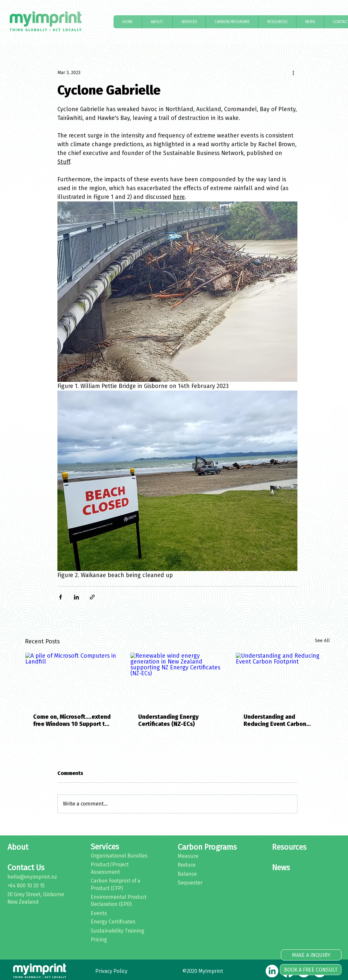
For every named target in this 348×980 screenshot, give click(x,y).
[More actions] (294, 72)
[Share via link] (92, 597)
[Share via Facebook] (60, 597)
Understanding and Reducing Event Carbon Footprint (275, 720)
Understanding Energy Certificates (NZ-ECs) (168, 720)
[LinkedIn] (272, 971)
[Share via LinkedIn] (76, 597)
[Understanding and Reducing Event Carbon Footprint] (283, 679)
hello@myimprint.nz (32, 877)
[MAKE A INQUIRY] (311, 955)
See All (322, 641)
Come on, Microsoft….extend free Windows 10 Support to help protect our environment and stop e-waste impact (72, 720)
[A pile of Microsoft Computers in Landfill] (72, 679)
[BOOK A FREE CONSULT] (311, 970)
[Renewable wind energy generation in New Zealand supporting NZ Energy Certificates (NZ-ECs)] (177, 679)
